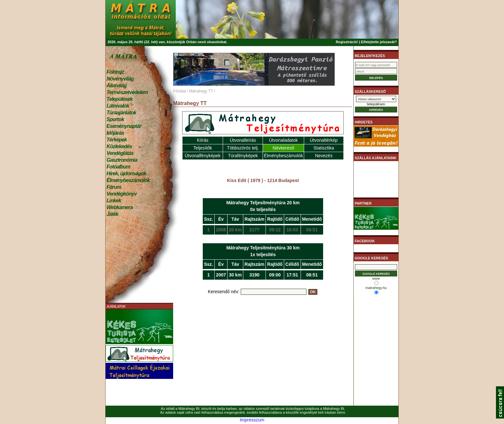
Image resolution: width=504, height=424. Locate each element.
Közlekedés (119, 146)
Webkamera (120, 207)
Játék (112, 214)
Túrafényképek (243, 156)
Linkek (114, 201)
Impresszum (252, 420)
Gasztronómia (122, 160)
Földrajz (115, 72)
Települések (120, 99)
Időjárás (115, 133)
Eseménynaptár (124, 126)
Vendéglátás (120, 153)
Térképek (117, 140)
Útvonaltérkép (324, 140)
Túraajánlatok (121, 113)
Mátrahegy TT (201, 91)
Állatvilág (117, 86)
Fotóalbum (118, 167)
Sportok (115, 119)
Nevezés (324, 156)
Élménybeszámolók (128, 180)
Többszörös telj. (243, 148)
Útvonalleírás (243, 140)
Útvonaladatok (284, 140)
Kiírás (203, 140)
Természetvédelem (127, 92)
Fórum (114, 187)
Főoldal (179, 91)
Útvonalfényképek (203, 156)
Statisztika (324, 148)
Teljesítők (202, 148)
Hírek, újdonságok (126, 173)
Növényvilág (120, 79)
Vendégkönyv (122, 194)
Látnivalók (118, 106)
